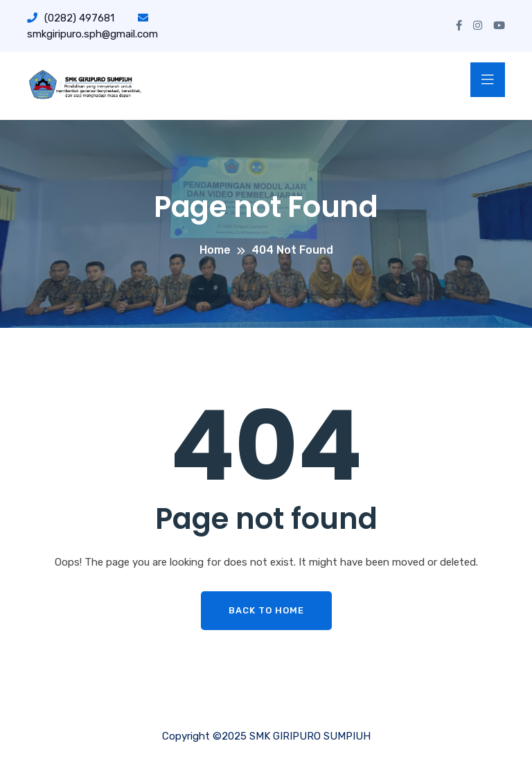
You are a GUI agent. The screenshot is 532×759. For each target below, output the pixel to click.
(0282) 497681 (71, 18)
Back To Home (266, 610)
